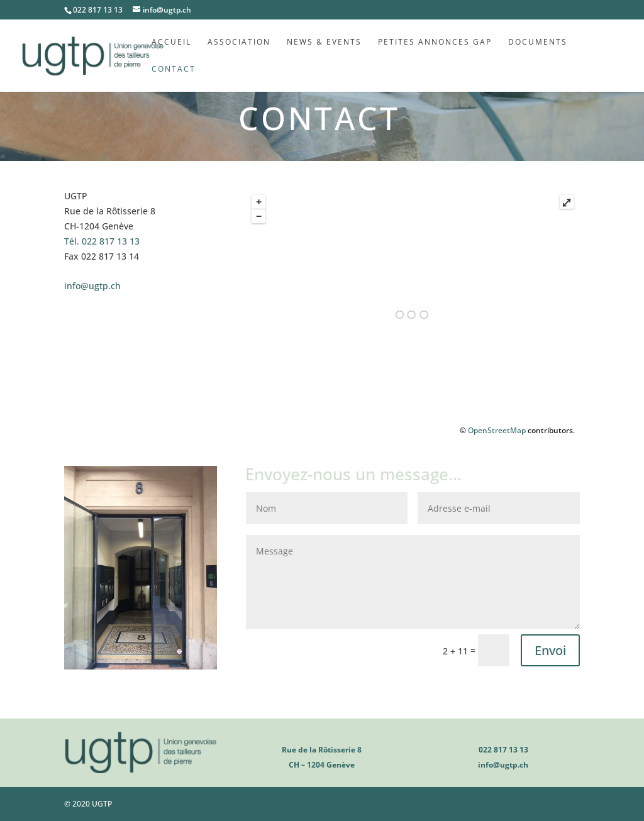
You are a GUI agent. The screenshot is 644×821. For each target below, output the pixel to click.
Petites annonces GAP (435, 42)
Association (239, 42)
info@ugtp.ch (92, 286)
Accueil (171, 42)
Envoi (550, 650)
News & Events (324, 42)
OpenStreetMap (497, 430)
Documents (538, 42)
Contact (174, 69)
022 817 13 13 (102, 241)
